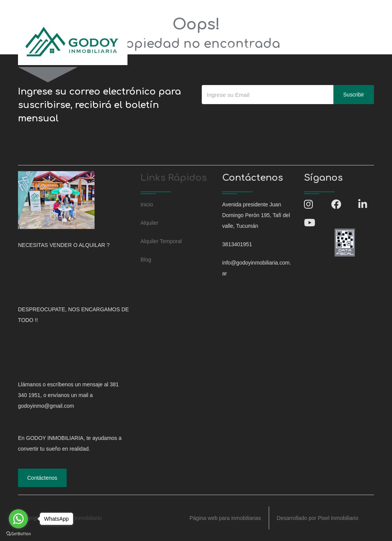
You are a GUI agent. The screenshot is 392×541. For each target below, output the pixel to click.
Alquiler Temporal (239, 43)
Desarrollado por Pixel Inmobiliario (318, 518)
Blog (280, 37)
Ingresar (356, 37)
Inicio (146, 37)
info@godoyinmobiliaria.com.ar (113, 9)
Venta (174, 37)
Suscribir (354, 95)
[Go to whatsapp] (18, 519)
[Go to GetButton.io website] (18, 533)
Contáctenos (315, 37)
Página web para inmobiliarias (225, 518)
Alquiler (204, 37)
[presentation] (260, 119)
